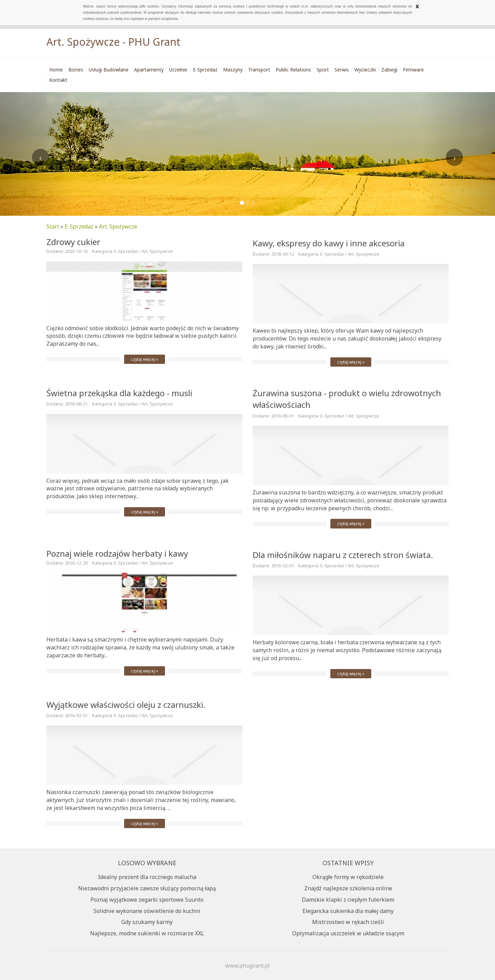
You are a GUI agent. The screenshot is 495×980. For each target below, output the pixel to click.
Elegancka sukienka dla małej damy (348, 911)
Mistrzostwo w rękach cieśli (348, 922)
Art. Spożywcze (118, 226)
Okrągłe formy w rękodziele (348, 877)
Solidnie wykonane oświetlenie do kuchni (147, 911)
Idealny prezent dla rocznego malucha (147, 877)
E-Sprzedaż (79, 226)
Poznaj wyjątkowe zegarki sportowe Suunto (147, 900)
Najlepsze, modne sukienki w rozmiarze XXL (147, 933)
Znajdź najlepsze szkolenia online (348, 888)
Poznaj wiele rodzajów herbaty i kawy (117, 553)
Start (53, 226)
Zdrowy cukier (73, 242)
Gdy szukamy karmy (147, 922)
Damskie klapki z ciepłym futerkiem (348, 900)
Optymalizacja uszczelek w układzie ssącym (348, 933)
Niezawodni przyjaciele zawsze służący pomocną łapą (147, 888)
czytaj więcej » (145, 359)
